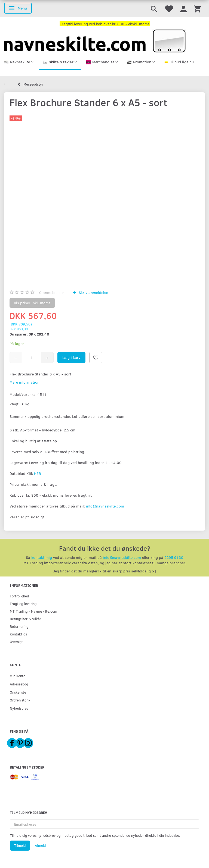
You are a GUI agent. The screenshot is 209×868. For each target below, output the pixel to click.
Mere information (24, 382)
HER (37, 473)
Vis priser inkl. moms (32, 303)
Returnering (19, 626)
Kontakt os (18, 634)
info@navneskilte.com (105, 506)
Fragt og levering (23, 604)
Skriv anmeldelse (93, 292)
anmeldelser (52, 292)
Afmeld (40, 845)
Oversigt (16, 642)
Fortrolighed (19, 596)
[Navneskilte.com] (95, 40)
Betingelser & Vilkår (25, 619)
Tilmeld (20, 845)
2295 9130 (174, 557)
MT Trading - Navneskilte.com (33, 611)
